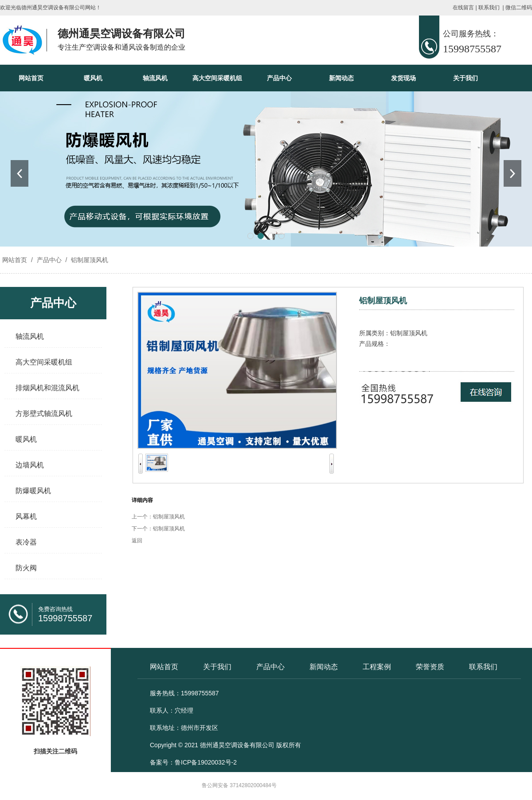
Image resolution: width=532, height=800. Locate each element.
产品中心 (279, 78)
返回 (137, 541)
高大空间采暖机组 (217, 78)
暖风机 (93, 78)
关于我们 (465, 78)
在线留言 (463, 8)
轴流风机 (155, 78)
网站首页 (31, 78)
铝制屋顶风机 (89, 260)
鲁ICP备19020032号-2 (206, 762)
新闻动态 (341, 78)
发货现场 (403, 78)
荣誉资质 (430, 667)
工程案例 (377, 667)
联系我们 (489, 8)
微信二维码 (519, 8)
